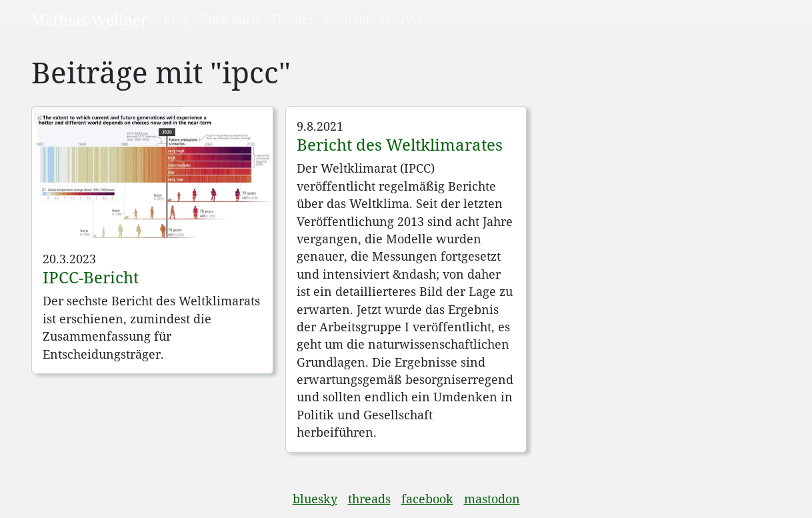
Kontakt (347, 19)
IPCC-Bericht (91, 277)
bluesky (315, 499)
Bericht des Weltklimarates (400, 144)
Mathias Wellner (89, 19)
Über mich (229, 19)
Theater (292, 19)
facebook (427, 499)
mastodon (492, 499)
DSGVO (401, 19)
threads (369, 499)
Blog (176, 19)
